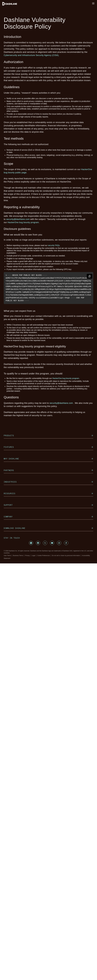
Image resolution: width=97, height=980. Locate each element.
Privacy (27, 556)
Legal (34, 556)
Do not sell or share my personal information (66, 556)
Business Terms (18, 556)
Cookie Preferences (44, 556)
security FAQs (54, 245)
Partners (48, 470)
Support (48, 505)
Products (48, 435)
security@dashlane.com (18, 219)
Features (48, 447)
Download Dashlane (48, 528)
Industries (48, 482)
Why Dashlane (48, 459)
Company (48, 517)
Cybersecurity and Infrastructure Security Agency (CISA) (31, 55)
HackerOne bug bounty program (23, 222)
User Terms (7, 556)
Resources (48, 493)
